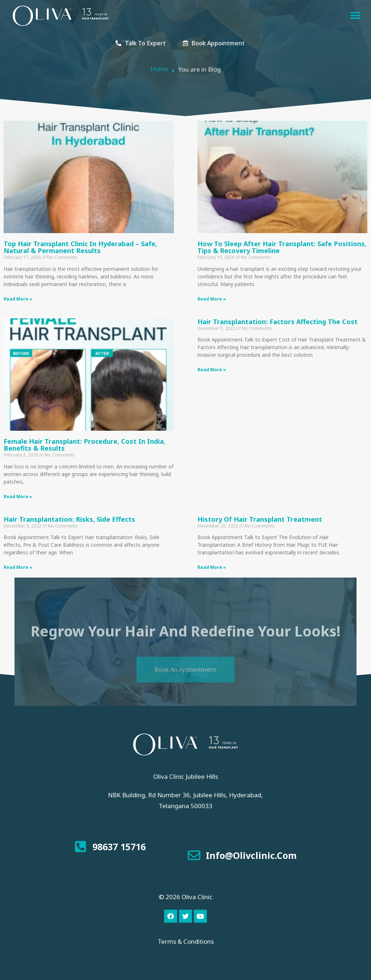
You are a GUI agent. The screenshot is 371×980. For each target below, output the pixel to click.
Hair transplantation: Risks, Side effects (69, 519)
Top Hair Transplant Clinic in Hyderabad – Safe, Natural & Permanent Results (80, 247)
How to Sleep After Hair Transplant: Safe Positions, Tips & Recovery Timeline (282, 247)
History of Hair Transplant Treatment (260, 519)
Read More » (18, 299)
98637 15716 (119, 847)
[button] (356, 16)
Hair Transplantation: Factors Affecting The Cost (278, 322)
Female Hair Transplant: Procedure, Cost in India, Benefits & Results (85, 445)
